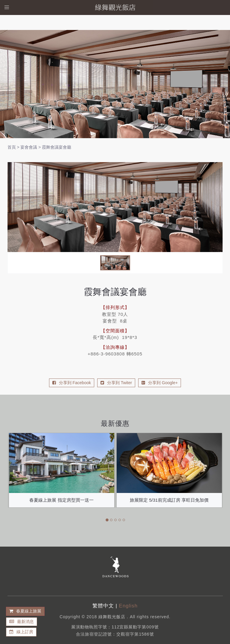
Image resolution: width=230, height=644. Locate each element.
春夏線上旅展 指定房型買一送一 (61, 500)
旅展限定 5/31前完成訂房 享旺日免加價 (169, 500)
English (128, 606)
